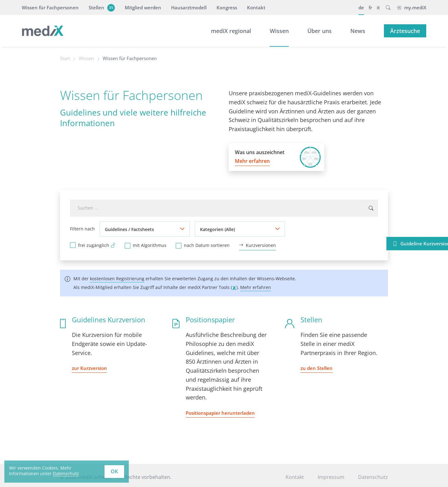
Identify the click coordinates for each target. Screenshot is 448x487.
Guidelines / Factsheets (129, 229)
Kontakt (256, 7)
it (378, 7)
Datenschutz (373, 477)
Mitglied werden (143, 7)
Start (66, 59)
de (361, 7)
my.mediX (411, 7)
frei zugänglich (97, 244)
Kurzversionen (257, 245)
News (358, 31)
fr (370, 7)
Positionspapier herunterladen (220, 413)
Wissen (279, 31)
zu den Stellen (317, 368)
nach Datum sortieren (207, 245)
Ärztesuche (405, 31)
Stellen (101, 7)
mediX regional (231, 31)
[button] (388, 7)
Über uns (320, 31)
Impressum (331, 477)
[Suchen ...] (371, 208)
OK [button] (114, 471)
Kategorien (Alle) (217, 229)
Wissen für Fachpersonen (50, 7)
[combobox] (224, 208)
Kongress (227, 7)
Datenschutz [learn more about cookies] (66, 473)
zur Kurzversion (89, 368)
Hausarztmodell (189, 7)
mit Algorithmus (150, 245)
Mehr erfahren (256, 287)
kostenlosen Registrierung (117, 278)
